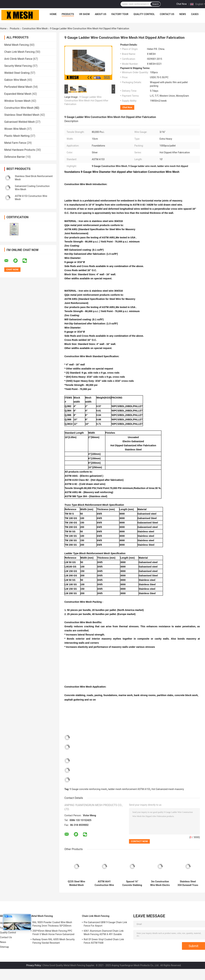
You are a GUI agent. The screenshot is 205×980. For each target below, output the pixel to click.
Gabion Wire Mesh (15, 80)
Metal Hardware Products (20, 150)
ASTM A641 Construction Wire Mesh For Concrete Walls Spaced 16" (104, 883)
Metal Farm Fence (15, 143)
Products (68, 14)
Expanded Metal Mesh (18, 94)
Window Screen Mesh (17, 101)
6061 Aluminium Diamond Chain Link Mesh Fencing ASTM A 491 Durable (104, 933)
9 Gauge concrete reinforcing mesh (88, 789)
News (183, 14)
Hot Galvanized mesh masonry (168, 789)
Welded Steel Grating (17, 73)
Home (53, 14)
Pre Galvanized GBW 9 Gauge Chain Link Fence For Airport (105, 924)
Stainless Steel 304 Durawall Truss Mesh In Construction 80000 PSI (188, 883)
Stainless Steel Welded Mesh (22, 115)
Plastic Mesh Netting (17, 136)
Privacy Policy (34, 965)
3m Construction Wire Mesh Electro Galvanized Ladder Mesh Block (160, 883)
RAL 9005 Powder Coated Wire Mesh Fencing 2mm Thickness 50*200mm (52, 924)
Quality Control (144, 14)
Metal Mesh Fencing (17, 45)
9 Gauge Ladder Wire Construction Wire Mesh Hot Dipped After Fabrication (86, 101)
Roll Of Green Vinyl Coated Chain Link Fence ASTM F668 (104, 941)
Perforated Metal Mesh (18, 87)
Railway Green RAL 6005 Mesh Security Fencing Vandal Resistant (54, 941)
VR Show (84, 14)
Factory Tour (120, 14)
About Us (101, 14)
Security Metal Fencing (18, 66)
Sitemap (4, 947)
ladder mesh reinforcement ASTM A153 (129, 789)
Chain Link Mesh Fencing (19, 52)
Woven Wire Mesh (15, 129)
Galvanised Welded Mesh (20, 122)
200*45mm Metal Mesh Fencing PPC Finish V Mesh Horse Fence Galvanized (53, 933)
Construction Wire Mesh (35, 29)
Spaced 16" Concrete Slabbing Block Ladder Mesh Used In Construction (132, 883)
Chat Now (182, 4)
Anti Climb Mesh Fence (18, 59)
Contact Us (167, 14)
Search (155, 4)
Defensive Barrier (15, 157)
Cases (195, 14)
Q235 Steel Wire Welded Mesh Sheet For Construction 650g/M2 (76, 883)
